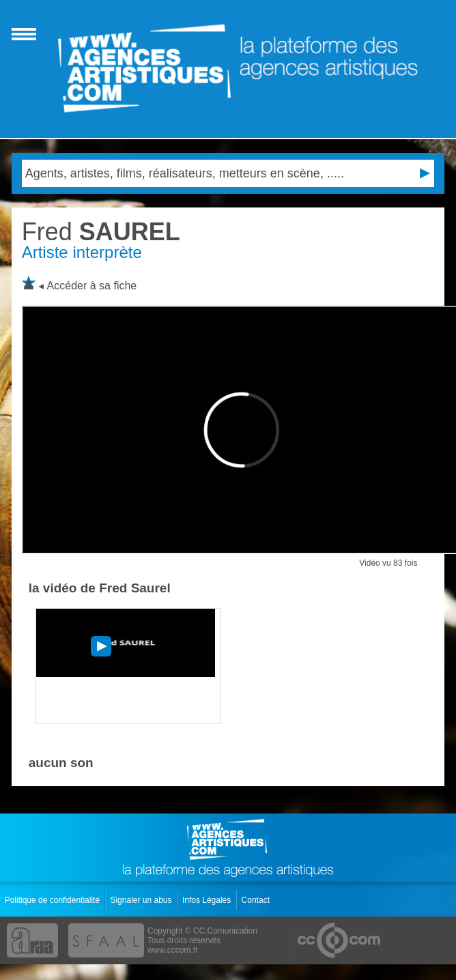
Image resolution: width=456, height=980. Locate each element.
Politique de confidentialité (54, 900)
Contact (257, 900)
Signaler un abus (142, 900)
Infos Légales (208, 900)
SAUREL (101, 232)
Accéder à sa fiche (92, 286)
